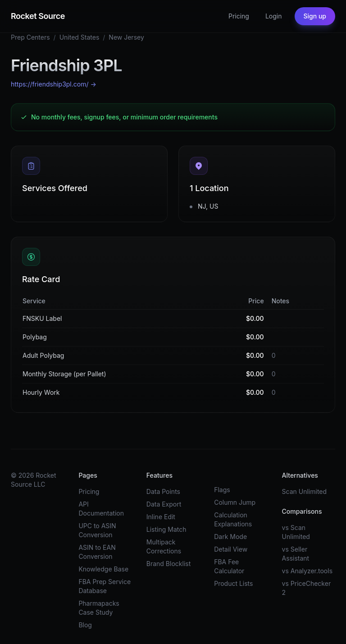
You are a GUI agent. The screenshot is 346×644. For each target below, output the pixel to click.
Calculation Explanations (233, 519)
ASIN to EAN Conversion (97, 552)
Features (159, 475)
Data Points (163, 491)
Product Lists (233, 583)
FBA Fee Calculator (229, 566)
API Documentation (101, 509)
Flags (222, 490)
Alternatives (300, 475)
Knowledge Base (103, 569)
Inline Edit (161, 517)
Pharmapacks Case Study (99, 608)
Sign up (315, 16)
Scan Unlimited (305, 491)
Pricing (239, 16)
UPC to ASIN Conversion (97, 530)
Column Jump (235, 502)
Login (274, 16)
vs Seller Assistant (296, 554)
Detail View (231, 549)
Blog (85, 625)
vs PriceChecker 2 (307, 588)
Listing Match (166, 529)
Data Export (164, 504)
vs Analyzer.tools (307, 571)
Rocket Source (38, 16)
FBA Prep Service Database (105, 586)
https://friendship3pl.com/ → (54, 84)
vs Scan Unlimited (296, 532)
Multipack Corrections (164, 546)
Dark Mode (230, 537)
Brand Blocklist (168, 564)
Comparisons (302, 511)
